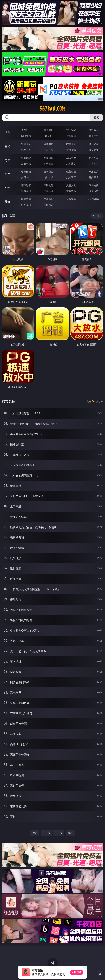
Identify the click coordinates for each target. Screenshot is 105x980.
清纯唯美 (49, 177)
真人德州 (49, 130)
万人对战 (71, 130)
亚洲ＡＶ (26, 144)
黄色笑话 (71, 191)
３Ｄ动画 (94, 144)
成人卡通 (71, 158)
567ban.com (52, 109)
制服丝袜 (26, 164)
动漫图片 (94, 171)
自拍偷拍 (49, 144)
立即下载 (77, 972)
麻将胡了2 (26, 136)
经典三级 (49, 164)
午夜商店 (49, 199)
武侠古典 (94, 185)
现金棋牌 (71, 136)
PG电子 (26, 130)
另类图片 (94, 177)
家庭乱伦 (49, 185)
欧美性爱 (94, 158)
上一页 (46, 833)
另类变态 (94, 164)
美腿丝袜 (26, 177)
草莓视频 (71, 199)
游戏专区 (94, 130)
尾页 (70, 833)
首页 (35, 833)
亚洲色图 (49, 171)
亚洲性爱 (26, 158)
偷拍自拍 (49, 158)
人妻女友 (71, 185)
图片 (7, 174)
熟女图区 (71, 177)
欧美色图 (71, 171)
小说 (7, 188)
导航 (7, 202)
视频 (7, 146)
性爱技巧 (94, 191)
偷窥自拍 (26, 171)
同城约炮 (26, 199)
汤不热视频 (94, 199)
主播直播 (71, 150)
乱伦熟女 (71, 164)
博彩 (7, 133)
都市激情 (26, 185)
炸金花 (49, 136)
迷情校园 (26, 191)
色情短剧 (49, 205)
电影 (7, 160)
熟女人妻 (26, 150)
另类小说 (49, 191)
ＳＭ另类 (94, 150)
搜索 (97, 117)
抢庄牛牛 (94, 136)
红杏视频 (26, 205)
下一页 (59, 833)
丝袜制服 (49, 150)
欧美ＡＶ (71, 144)
